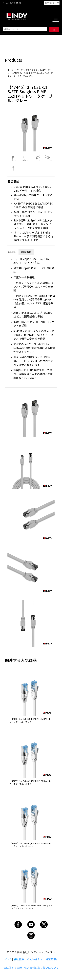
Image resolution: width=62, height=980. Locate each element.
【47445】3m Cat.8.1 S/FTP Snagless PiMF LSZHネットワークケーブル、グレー (31, 74)
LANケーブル (46, 70)
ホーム (10, 70)
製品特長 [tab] (12, 252)
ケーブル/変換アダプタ (27, 70)
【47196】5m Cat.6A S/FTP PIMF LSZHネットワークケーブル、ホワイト (30, 720)
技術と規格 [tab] (26, 252)
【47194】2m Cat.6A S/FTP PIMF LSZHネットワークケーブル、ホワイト (30, 845)
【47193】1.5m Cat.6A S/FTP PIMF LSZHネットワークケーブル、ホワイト (31, 907)
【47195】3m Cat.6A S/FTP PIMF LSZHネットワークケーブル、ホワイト (30, 782)
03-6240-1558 (14, 2)
